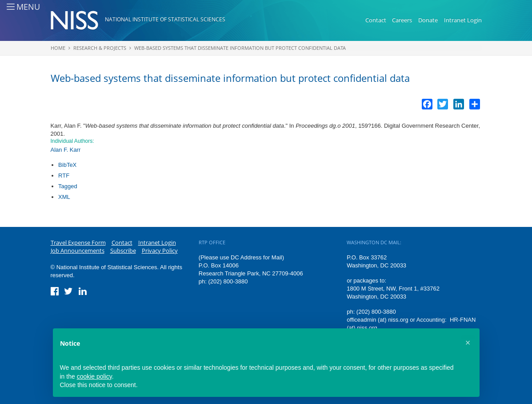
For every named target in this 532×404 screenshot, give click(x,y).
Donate (428, 20)
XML (64, 197)
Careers (402, 20)
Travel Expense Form (78, 242)
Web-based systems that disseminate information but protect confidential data (240, 48)
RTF (64, 176)
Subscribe (123, 250)
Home (58, 48)
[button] (468, 343)
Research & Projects (100, 48)
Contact (376, 20)
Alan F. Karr (66, 150)
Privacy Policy (160, 250)
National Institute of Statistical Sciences (165, 19)
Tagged (68, 186)
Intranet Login (463, 20)
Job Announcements (78, 250)
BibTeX (67, 165)
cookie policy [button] (94, 376)
